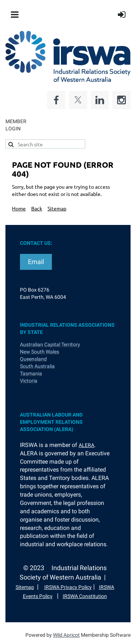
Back (37, 208)
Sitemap (57, 208)
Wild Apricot (66, 635)
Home (19, 208)
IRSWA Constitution (85, 596)
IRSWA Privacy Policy (68, 587)
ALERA (86, 445)
